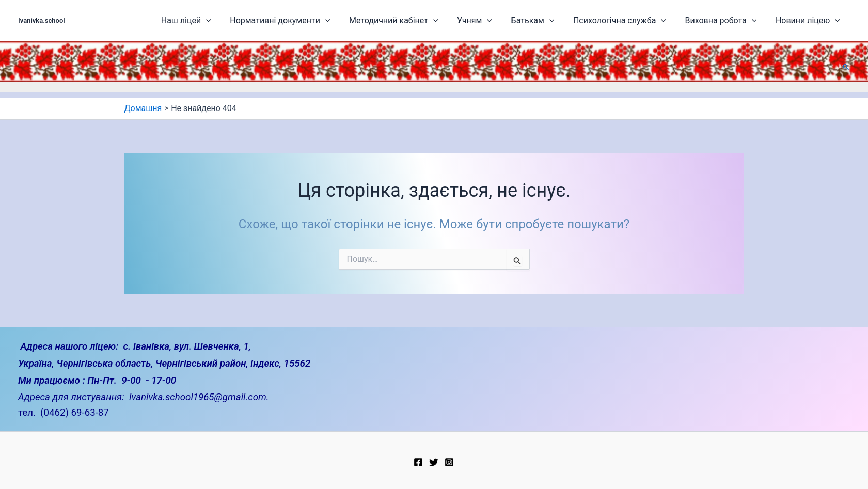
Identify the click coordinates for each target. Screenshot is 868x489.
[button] (846, 67)
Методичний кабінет (422, 21)
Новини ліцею (809, 21)
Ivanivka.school (42, 20)
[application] (246, 21)
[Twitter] (434, 462)
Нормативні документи (314, 21)
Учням (498, 21)
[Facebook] (418, 462)
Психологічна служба (632, 21)
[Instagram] (449, 462)
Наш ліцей (225, 21)
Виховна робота (728, 21)
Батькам (550, 21)
